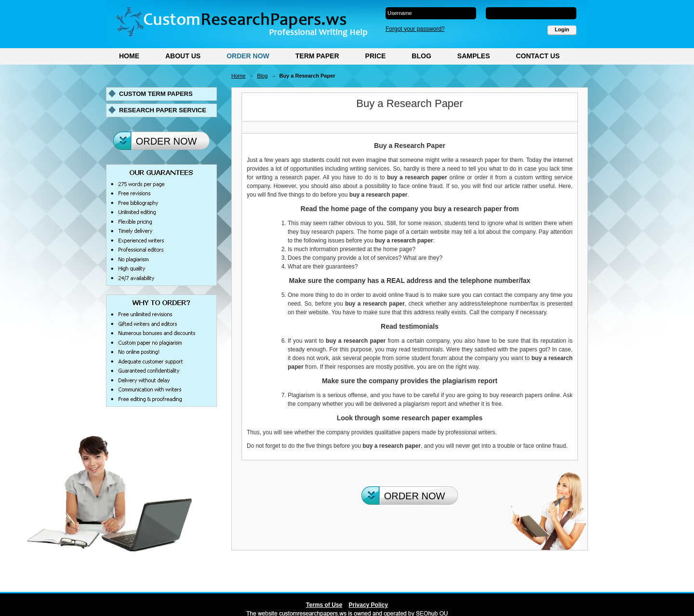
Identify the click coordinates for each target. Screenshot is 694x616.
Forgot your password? (415, 29)
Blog (421, 56)
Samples (474, 56)
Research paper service (163, 110)
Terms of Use (324, 605)
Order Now (248, 56)
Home (129, 56)
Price (376, 56)
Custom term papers (156, 94)
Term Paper (317, 56)
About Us (183, 56)
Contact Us (538, 56)
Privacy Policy (368, 605)
